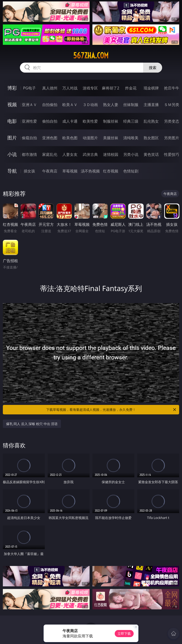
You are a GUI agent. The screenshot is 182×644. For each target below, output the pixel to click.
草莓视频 (70, 171)
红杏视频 (111, 171)
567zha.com (91, 56)
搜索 (153, 68)
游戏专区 (90, 88)
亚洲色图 (50, 138)
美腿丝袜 (111, 138)
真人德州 (50, 88)
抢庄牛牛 (172, 88)
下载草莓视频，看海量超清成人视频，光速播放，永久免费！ (111, 410)
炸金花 (131, 88)
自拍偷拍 (50, 105)
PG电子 (29, 88)
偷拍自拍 (50, 121)
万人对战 (70, 88)
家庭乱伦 (50, 154)
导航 (12, 171)
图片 (12, 138)
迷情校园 (111, 154)
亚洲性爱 (29, 121)
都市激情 (29, 154)
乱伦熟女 (151, 121)
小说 (12, 154)
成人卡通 (70, 121)
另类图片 (172, 138)
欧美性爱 (90, 121)
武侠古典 (90, 154)
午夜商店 (50, 171)
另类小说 (131, 154)
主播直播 (151, 105)
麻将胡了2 (111, 88)
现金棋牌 (151, 88)
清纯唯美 (131, 138)
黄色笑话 (151, 154)
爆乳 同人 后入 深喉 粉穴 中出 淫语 (32, 424)
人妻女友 (70, 154)
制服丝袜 (111, 121)
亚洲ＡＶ (29, 105)
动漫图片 (90, 138)
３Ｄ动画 (90, 105)
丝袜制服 (131, 105)
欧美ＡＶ (70, 105)
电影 (12, 121)
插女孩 (29, 171)
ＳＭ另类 (172, 105)
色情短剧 (131, 171)
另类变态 (172, 121)
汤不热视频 (90, 171)
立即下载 (124, 633)
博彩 (12, 88)
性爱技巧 (172, 154)
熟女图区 (151, 138)
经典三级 (131, 121)
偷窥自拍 (29, 138)
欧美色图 (70, 138)
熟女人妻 (111, 105)
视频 (12, 104)
